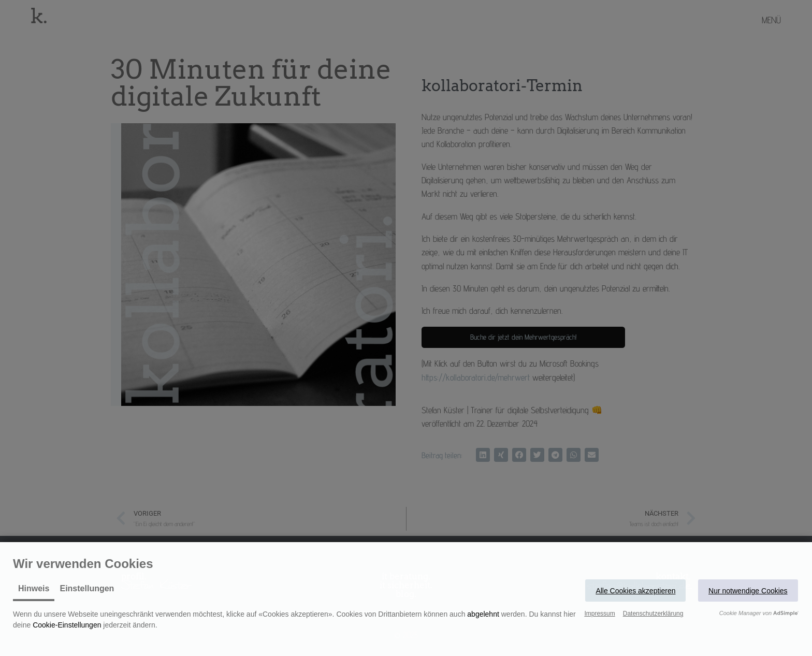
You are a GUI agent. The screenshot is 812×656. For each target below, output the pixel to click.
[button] (635, 591)
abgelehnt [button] (483, 614)
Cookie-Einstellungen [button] (67, 625)
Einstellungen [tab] (87, 588)
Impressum (599, 614)
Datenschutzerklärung (653, 614)
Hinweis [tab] (34, 588)
